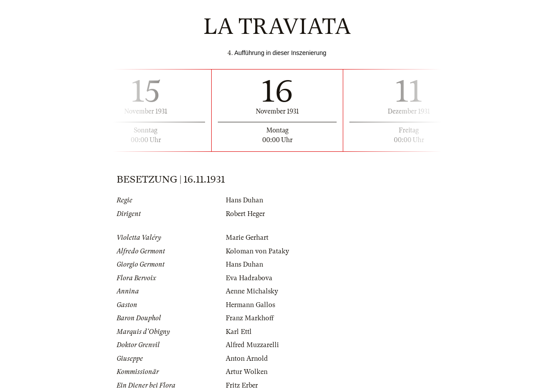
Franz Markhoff (250, 318)
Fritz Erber (242, 385)
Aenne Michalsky (252, 291)
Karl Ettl (239, 332)
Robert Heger (245, 214)
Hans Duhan (244, 200)
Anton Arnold (247, 359)
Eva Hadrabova (249, 278)
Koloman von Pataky (257, 251)
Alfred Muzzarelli (252, 345)
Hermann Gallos (250, 305)
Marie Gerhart (247, 238)
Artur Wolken (247, 372)
